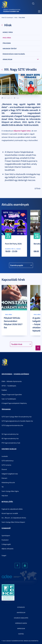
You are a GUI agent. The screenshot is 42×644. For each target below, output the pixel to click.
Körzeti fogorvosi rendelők (10, 513)
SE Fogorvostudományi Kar (10, 434)
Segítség (21, 634)
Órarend (4, 469)
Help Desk (5, 496)
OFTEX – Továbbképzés (9, 386)
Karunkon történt (10, 49)
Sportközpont (6, 535)
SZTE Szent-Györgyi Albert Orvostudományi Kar (17, 417)
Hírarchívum (7, 59)
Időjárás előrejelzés (8, 549)
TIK (3, 487)
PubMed (4, 390)
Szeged (4, 555)
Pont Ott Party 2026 (13, 244)
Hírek (16, 18)
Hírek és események (7, 18)
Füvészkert (5, 540)
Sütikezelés (21, 607)
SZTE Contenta (6, 465)
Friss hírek (22, 18)
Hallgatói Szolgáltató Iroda (10, 474)
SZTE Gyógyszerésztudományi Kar (12, 425)
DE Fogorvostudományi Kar (10, 438)
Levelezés (5, 456)
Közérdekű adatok (21, 623)
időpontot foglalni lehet (22, 131)
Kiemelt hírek (8, 32)
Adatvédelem (21, 613)
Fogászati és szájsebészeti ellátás (12, 509)
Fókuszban (7, 43)
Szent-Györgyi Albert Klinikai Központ (13, 522)
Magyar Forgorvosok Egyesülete (12, 394)
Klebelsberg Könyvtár (8, 482)
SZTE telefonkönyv (8, 461)
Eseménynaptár (17, 265)
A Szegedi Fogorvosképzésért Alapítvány (14, 403)
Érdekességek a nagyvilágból (14, 54)
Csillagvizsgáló (6, 544)
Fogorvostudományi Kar (11, 11)
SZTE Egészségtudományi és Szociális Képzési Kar (17, 421)
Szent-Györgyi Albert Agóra (10, 491)
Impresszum (21, 628)
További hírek (17, 344)
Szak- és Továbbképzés (9, 399)
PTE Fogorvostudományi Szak (11, 443)
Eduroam (4, 478)
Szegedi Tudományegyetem (12, 10)
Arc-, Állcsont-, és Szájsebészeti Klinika (14, 518)
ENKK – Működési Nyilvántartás (12, 381)
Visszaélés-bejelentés (21, 618)
